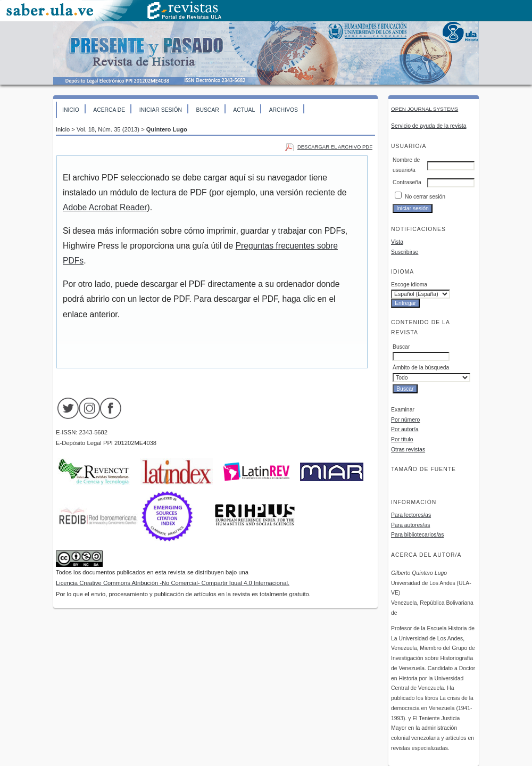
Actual (244, 110)
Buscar (207, 110)
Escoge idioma (409, 285)
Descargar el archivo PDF (335, 147)
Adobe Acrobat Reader (105, 207)
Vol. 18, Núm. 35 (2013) (108, 129)
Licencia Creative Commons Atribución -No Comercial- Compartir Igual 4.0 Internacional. (173, 583)
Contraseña (407, 182)
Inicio (71, 110)
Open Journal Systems (425, 109)
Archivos (284, 110)
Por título (402, 439)
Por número (405, 420)
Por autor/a (405, 429)
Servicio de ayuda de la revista (429, 126)
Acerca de (109, 110)
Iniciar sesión (161, 110)
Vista (397, 242)
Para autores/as (410, 525)
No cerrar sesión (425, 197)
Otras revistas (408, 450)
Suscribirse (405, 252)
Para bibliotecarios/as (417, 535)
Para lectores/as (411, 515)
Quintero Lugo (167, 129)
